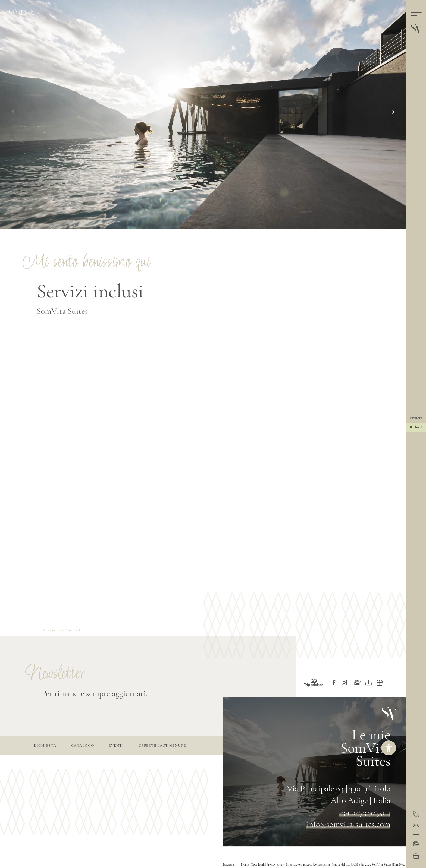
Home (46, 630)
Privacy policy (276, 864)
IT (21, 11)
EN (31, 11)
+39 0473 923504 (364, 812)
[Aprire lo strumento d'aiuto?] (389, 748)
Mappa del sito (342, 864)
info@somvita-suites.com (348, 824)
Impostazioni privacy (299, 864)
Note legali (258, 864)
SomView (58, 630)
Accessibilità (322, 864)
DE (11, 11)
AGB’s (357, 864)
